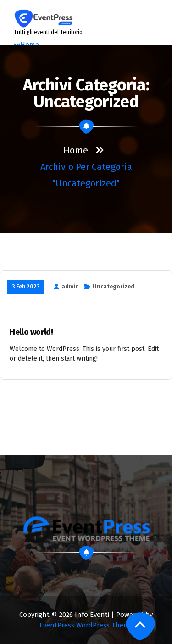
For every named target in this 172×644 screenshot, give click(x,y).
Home (76, 150)
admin (70, 287)
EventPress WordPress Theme (86, 625)
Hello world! (31, 332)
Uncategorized (114, 287)
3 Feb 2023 (26, 287)
